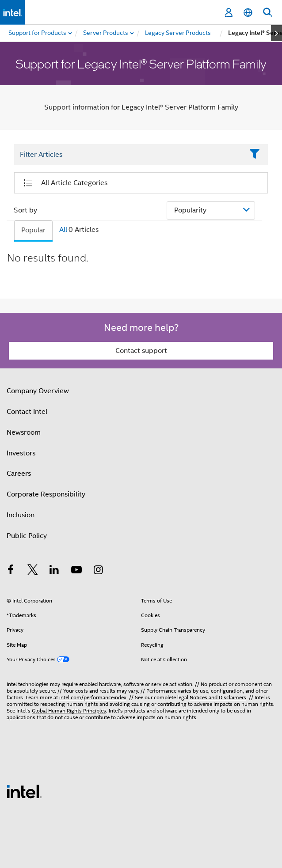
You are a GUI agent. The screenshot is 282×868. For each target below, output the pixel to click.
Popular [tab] (33, 230)
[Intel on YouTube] (76, 571)
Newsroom (24, 432)
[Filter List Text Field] (129, 155)
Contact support (141, 351)
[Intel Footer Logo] (24, 791)
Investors (21, 453)
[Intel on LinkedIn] (54, 571)
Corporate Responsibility (46, 494)
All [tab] (63, 230)
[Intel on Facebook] (11, 571)
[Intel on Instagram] (98, 571)
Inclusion (21, 515)
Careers (19, 474)
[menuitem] (106, 33)
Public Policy (27, 536)
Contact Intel (27, 412)
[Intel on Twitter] (33, 571)
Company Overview (38, 391)
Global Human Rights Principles (69, 711)
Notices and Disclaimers (218, 697)
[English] (248, 13)
